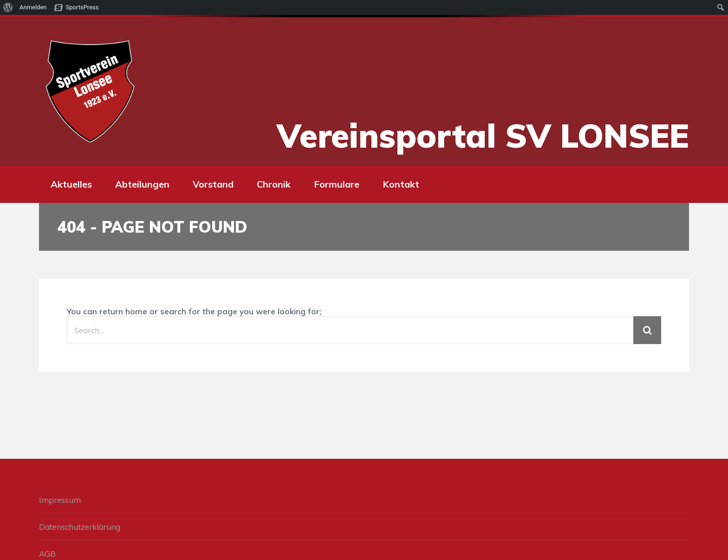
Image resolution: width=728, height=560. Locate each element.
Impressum (60, 500)
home (136, 311)
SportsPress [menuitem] (82, 7)
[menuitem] (8, 7)
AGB (47, 554)
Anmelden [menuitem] (33, 7)
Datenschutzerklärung (80, 527)
